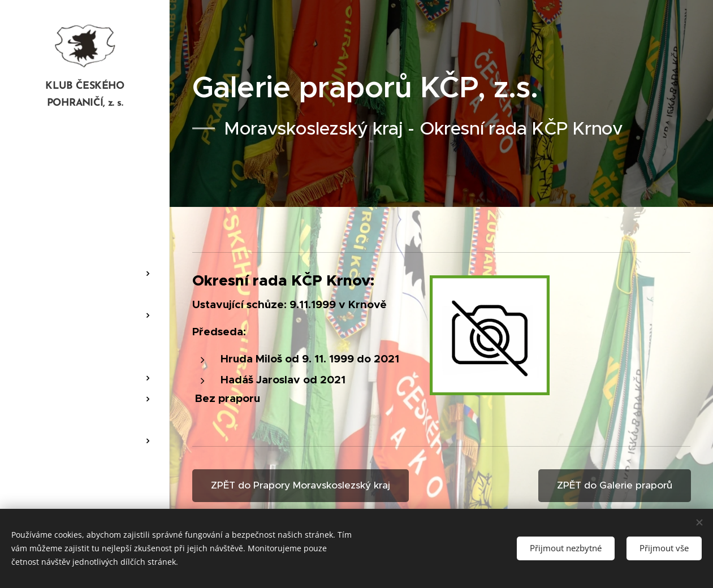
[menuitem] (85, 156)
